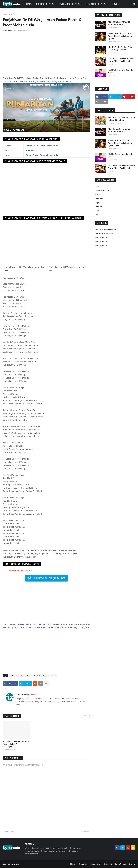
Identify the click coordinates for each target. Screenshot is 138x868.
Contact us (83, 864)
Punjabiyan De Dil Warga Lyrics (51, 624)
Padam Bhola (32, 146)
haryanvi (98, 207)
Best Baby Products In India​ (105, 230)
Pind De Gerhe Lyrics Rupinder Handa (121, 71)
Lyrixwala (32, 694)
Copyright (108, 864)
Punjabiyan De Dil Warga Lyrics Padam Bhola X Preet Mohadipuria (16, 744)
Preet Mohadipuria (49, 146)
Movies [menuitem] (115, 4)
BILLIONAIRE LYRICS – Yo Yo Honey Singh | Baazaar (120, 48)
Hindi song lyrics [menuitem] (45, 4)
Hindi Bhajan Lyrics (102, 191)
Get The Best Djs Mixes (104, 234)
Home (5, 14)
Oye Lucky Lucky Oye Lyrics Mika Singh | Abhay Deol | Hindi (122, 60)
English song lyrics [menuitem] (96, 4)
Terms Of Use (120, 864)
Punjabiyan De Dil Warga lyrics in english (24, 267)
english (98, 203)
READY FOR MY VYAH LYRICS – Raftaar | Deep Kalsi (121, 119)
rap (96, 215)
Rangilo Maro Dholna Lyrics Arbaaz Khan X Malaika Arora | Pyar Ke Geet (121, 36)
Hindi (97, 187)
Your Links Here (101, 238)
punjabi (53, 676)
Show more (86, 716)
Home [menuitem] (29, 4)
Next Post (85, 832)
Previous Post (9, 832)
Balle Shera (13, 14)
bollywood (99, 199)
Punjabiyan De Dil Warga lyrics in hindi (67, 267)
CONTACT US (21, 627)
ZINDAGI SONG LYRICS (20, 571)
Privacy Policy (95, 864)
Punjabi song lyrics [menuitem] (70, 4)
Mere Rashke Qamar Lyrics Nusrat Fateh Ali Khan (119, 23)
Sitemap (132, 864)
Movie (97, 195)
